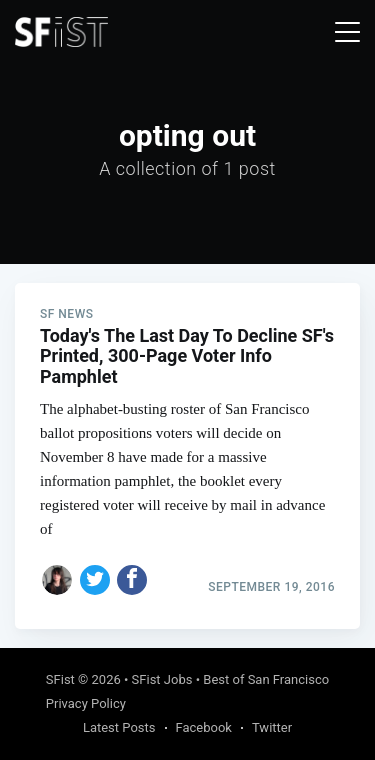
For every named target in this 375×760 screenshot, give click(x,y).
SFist (60, 679)
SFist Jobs (162, 679)
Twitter (272, 727)
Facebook (204, 727)
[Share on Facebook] (132, 580)
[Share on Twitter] (95, 580)
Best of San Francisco (266, 679)
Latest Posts (119, 727)
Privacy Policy (86, 703)
